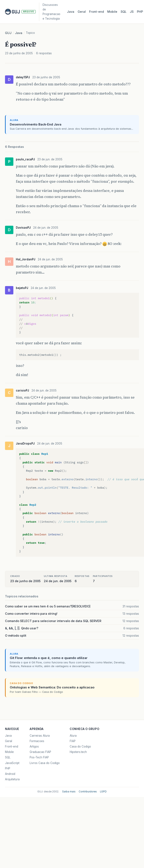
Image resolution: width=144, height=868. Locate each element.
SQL (124, 12)
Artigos (34, 746)
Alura (73, 736)
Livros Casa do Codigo (45, 763)
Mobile (112, 12)
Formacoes (37, 741)
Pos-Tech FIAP (39, 757)
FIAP (73, 741)
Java (71, 12)
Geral (82, 12)
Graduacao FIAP (40, 752)
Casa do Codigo (80, 746)
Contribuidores (88, 792)
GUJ (8, 33)
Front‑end (97, 12)
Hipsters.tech (78, 752)
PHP (140, 12)
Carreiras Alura (40, 736)
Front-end (12, 746)
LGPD (103, 792)
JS (132, 12)
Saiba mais (69, 792)
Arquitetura (12, 779)
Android (10, 774)
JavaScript (12, 763)
